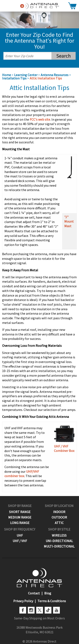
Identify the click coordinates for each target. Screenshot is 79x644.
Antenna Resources (55, 75)
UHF (20, 535)
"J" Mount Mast (69, 221)
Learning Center (26, 75)
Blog (48, 593)
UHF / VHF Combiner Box (64, 438)
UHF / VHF (20, 541)
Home (7, 75)
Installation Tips (14, 78)
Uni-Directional (59, 541)
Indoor (59, 512)
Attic (59, 523)
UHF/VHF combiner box (22, 474)
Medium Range (20, 517)
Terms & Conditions (52, 601)
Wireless (59, 535)
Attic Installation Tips (46, 78)
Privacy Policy (23, 601)
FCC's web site (40, 119)
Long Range (20, 523)
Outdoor (59, 517)
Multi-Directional (59, 546)
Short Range (20, 512)
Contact (34, 593)
